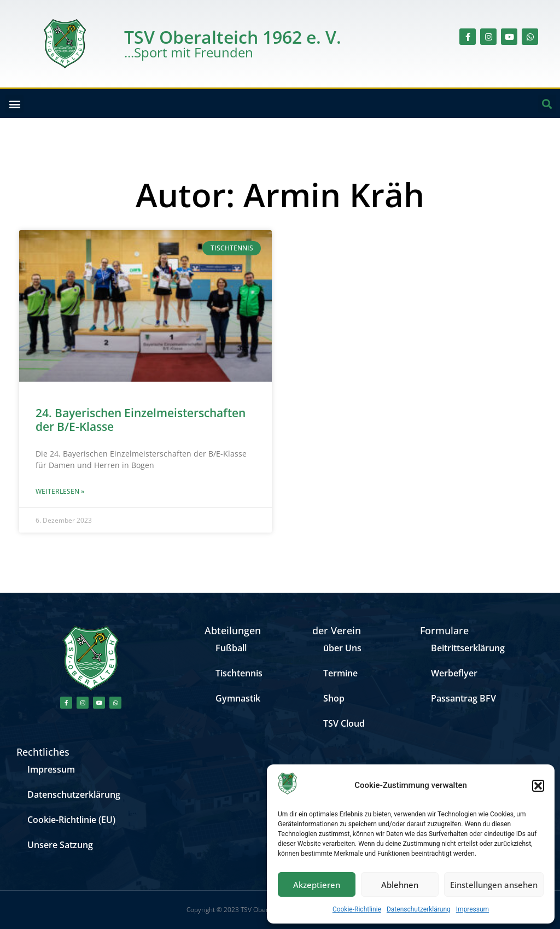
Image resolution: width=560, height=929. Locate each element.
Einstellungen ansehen (494, 885)
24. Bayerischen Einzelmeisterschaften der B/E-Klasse (141, 420)
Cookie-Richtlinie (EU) (71, 820)
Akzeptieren (317, 885)
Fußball (231, 648)
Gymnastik (238, 698)
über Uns (342, 648)
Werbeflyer (454, 673)
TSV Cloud (344, 723)
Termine (340, 673)
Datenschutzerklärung (419, 909)
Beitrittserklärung (468, 648)
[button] (538, 786)
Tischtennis (239, 673)
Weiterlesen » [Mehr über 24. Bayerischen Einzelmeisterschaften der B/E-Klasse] (60, 491)
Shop (334, 698)
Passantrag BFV (463, 698)
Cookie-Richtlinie (357, 909)
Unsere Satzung (60, 845)
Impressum (472, 909)
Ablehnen (400, 885)
